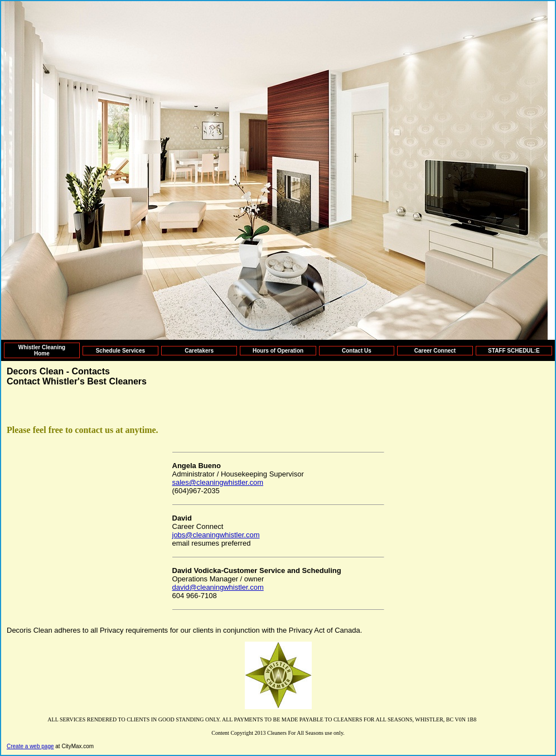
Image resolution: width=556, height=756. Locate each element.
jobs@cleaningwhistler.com (216, 535)
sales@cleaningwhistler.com (218, 482)
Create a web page (30, 746)
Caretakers (199, 351)
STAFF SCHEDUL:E (514, 351)
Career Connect (435, 351)
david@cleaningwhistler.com (218, 587)
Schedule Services (120, 351)
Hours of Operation (278, 351)
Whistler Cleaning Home (42, 350)
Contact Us (357, 351)
